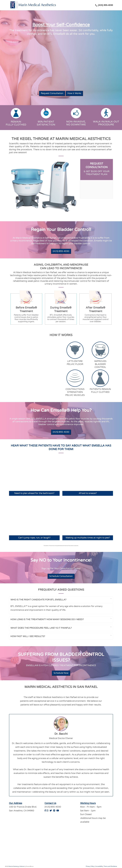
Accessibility (99, 866)
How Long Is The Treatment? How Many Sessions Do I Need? (47, 619)
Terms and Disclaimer (110, 866)
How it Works (74, 93)
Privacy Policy (90, 866)
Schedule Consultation (61, 576)
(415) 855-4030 (61, 251)
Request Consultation (52, 93)
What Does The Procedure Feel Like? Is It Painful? (41, 627)
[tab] (26, 309)
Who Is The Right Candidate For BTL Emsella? (38, 599)
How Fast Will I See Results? (28, 636)
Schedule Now (61, 673)
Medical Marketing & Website (16, 866)
